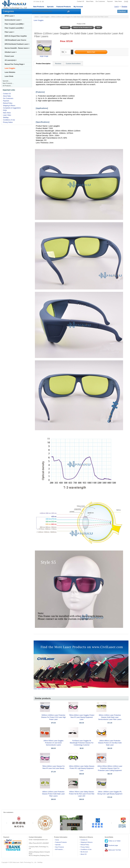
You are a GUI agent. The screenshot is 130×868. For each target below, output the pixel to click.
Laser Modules (10, 72)
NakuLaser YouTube (113, 850)
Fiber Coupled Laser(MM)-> (14, 24)
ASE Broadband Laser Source (15, 40)
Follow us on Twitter (113, 841)
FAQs (5, 110)
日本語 (126, 2)
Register (124, 7)
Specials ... (6, 81)
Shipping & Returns (86, 842)
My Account (78, 7)
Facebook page (111, 846)
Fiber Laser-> (9, 32)
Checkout (122, 11)
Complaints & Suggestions (12, 108)
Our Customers (100, 1)
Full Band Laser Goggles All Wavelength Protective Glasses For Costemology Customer (82, 743)
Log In (117, 7)
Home (37, 17)
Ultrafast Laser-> (11, 52)
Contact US (80, 1)
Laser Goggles (45, 17)
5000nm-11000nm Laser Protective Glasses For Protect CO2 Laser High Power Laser (53, 717)
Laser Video (7, 115)
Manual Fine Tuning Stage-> (15, 64)
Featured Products (64, 7)
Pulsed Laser (9, 56)
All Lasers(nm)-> (11, 60)
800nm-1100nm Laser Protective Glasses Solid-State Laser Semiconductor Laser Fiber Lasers (110, 717)
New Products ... (8, 83)
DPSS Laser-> (10, 16)
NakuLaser (16, 862)
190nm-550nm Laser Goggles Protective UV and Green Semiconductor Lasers (53, 743)
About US (83, 854)
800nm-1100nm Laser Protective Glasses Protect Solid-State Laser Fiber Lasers (53, 794)
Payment (110, 1)
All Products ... (7, 86)
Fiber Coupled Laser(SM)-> (14, 28)
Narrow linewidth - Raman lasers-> (17, 48)
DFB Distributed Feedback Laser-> (17, 44)
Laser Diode (9, 76)
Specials (50, 7)
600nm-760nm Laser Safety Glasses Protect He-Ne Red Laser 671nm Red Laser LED (82, 794)
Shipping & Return (9, 106)
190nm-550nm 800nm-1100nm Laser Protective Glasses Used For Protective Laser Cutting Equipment (110, 768)
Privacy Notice (8, 122)
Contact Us (84, 840)
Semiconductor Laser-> (13, 20)
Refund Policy (8, 103)
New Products (39, 7)
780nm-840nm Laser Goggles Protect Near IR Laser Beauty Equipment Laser (82, 717)
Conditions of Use (9, 120)
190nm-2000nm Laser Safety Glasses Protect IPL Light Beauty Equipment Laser (82, 768)
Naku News (118, 1)
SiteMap (6, 118)
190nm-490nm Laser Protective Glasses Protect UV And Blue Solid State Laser (110, 743)
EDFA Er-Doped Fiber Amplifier (16, 36)
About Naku (90, 1)
